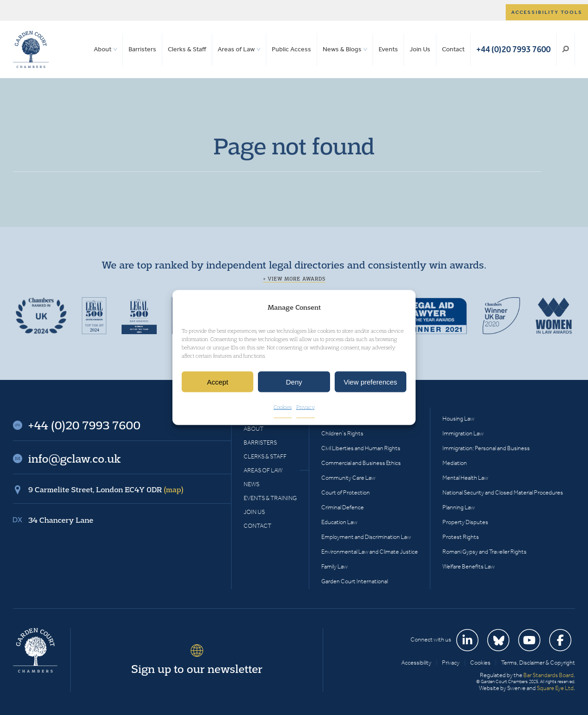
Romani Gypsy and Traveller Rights (484, 552)
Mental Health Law (465, 478)
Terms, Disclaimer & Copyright (538, 663)
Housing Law (458, 419)
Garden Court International (355, 581)
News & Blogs (342, 49)
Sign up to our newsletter (197, 669)
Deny (294, 382)
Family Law (334, 566)
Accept (218, 382)
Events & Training (270, 498)
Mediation (455, 463)
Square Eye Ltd (555, 688)
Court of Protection (346, 492)
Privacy (306, 407)
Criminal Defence (343, 507)
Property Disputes (465, 522)
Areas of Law (236, 49)
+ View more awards (294, 279)
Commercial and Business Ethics (361, 463)
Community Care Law (348, 478)
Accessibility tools (547, 12)
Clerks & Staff (187, 49)
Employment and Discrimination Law (366, 537)
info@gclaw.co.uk (74, 458)
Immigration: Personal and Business (486, 448)
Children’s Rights (342, 433)
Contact (453, 49)
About (103, 49)
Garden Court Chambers (31, 49)
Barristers (142, 49)
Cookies (283, 407)
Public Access (291, 49)
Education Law (339, 522)
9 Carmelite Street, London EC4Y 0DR (106, 489)
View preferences (371, 382)
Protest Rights (461, 537)
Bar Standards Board (548, 675)
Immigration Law (463, 433)
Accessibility (416, 663)
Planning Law (459, 507)
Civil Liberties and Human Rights (361, 448)
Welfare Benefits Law (469, 566)
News (251, 484)
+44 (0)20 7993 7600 (513, 49)
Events (388, 49)
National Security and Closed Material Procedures (503, 492)
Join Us (420, 49)
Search (566, 49)
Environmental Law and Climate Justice (370, 552)
